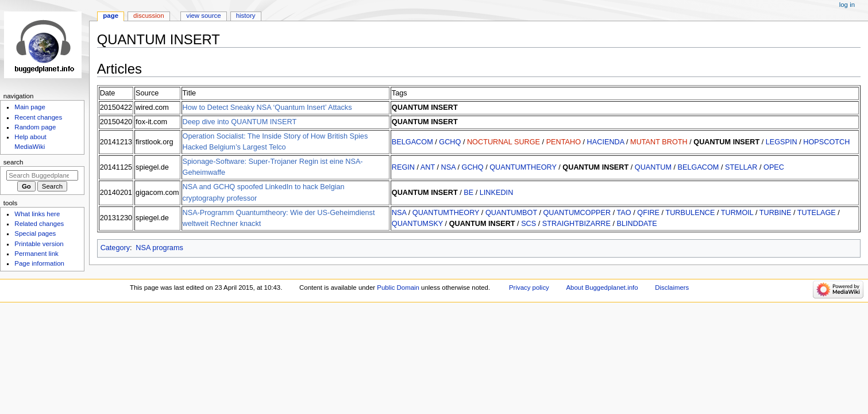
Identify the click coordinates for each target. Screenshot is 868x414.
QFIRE (648, 213)
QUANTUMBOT (511, 213)
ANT (428, 167)
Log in (847, 5)
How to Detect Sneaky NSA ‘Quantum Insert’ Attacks (267, 108)
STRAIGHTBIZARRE (576, 224)
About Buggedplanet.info (602, 287)
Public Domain (398, 287)
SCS (528, 224)
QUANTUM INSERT (425, 108)
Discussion (148, 16)
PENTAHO (564, 142)
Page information (39, 263)
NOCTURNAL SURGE (504, 142)
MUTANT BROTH (659, 142)
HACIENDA (606, 142)
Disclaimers (672, 287)
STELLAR (741, 167)
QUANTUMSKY (417, 224)
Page (111, 16)
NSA (448, 167)
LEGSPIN (782, 142)
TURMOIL (737, 213)
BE (468, 193)
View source (203, 16)
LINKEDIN (497, 193)
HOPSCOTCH (826, 142)
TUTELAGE (817, 213)
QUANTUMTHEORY (523, 167)
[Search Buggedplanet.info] (42, 175)
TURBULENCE (690, 213)
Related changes (39, 224)
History (246, 16)
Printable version (39, 244)
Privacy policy (529, 287)
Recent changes (38, 117)
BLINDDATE (637, 224)
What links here (37, 214)
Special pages (35, 233)
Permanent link (36, 254)
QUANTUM (653, 167)
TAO (624, 213)
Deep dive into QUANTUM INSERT (240, 122)
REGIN (403, 167)
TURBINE (776, 213)
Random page (35, 127)
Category (115, 248)
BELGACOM (412, 142)
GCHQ (450, 142)
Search (13, 162)
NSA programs (159, 248)
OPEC (774, 167)
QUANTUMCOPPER (577, 213)
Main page (30, 107)
